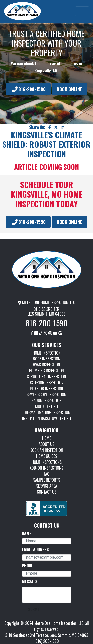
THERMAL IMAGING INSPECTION (47, 412)
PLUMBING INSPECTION (46, 371)
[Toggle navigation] (82, 11)
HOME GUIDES (47, 456)
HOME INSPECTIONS (47, 462)
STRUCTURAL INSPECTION (46, 377)
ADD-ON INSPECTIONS (46, 468)
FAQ (47, 474)
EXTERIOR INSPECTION (47, 383)
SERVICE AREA (47, 486)
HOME (46, 438)
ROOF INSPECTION (47, 359)
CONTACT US (47, 492)
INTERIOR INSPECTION (46, 389)
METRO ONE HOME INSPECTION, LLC (47, 302)
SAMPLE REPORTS (47, 480)
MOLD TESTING (46, 406)
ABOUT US (46, 444)
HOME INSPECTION (47, 353)
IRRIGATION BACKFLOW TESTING (46, 418)
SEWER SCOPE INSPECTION (46, 394)
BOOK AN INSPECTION (47, 450)
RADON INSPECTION (46, 400)
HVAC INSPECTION (46, 365)
